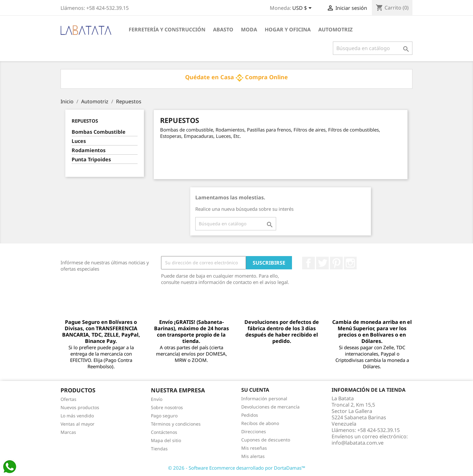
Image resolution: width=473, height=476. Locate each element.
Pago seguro (164, 416)
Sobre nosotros (167, 407)
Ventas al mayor (78, 424)
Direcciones (254, 431)
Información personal (264, 399)
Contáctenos (164, 432)
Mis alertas (253, 456)
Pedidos (250, 415)
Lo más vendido (77, 416)
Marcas (68, 432)
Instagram (350, 263)
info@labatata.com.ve (358, 443)
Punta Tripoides (91, 160)
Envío (157, 399)
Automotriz (335, 29)
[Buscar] (373, 48)
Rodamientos (89, 150)
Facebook (308, 263)
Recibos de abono (260, 423)
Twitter (322, 263)
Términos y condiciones (176, 424)
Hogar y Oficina (288, 29)
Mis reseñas (254, 448)
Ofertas (68, 399)
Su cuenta (255, 390)
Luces (79, 141)
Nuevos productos (80, 407)
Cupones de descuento (266, 440)
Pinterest (336, 263)
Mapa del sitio (166, 440)
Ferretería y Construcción (167, 29)
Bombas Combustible (99, 132)
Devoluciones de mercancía (270, 407)
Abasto (223, 29)
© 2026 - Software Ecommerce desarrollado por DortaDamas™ (237, 468)
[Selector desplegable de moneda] (303, 9)
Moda (249, 29)
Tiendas (159, 449)
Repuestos (85, 121)
